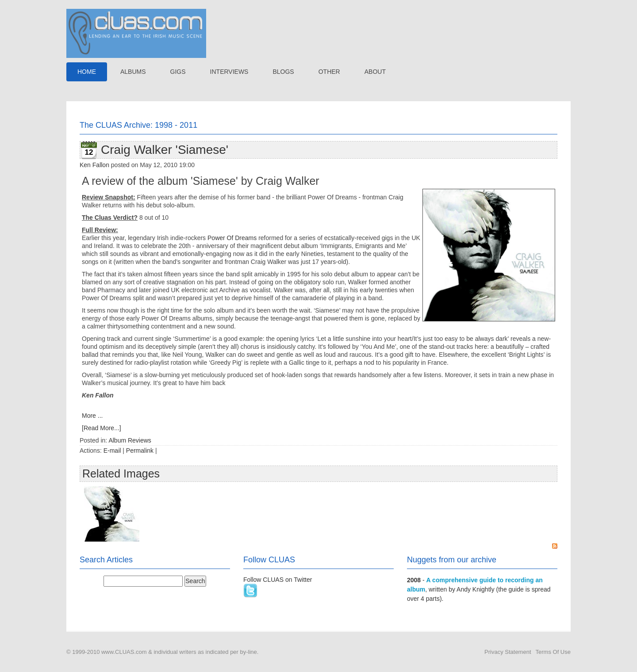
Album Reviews (130, 440)
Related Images (121, 473)
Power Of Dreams (232, 238)
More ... (92, 416)
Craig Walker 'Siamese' (165, 150)
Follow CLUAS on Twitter (278, 580)
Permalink (140, 451)
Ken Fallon (94, 165)
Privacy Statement (508, 652)
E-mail (112, 451)
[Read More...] (102, 428)
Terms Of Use (553, 652)
